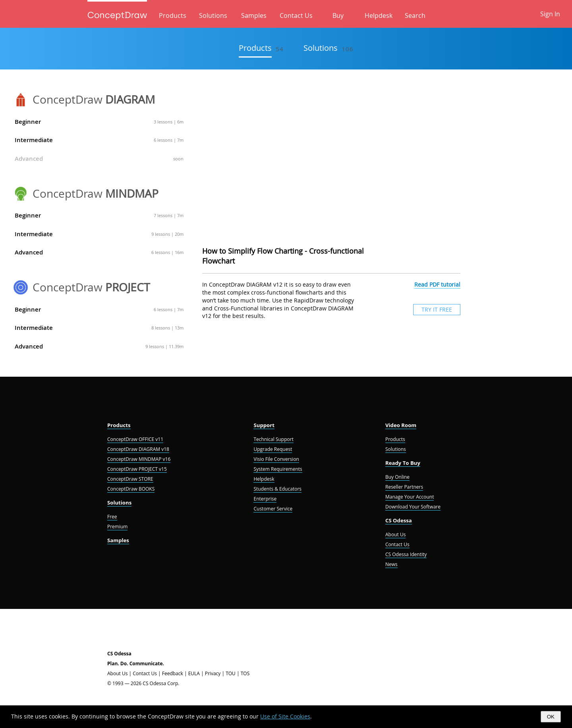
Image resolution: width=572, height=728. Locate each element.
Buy (338, 15)
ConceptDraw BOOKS (131, 489)
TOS (245, 673)
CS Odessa (399, 520)
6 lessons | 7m (169, 140)
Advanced (99, 159)
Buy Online (397, 477)
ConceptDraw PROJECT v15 (137, 469)
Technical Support (273, 439)
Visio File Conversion (276, 459)
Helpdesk (379, 15)
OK (551, 717)
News (391, 564)
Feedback (173, 673)
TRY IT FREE (437, 309)
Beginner (99, 122)
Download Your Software (413, 507)
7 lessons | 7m (169, 215)
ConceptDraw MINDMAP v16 (139, 459)
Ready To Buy (403, 463)
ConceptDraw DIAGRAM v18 (138, 449)
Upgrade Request (273, 449)
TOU (231, 673)
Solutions (213, 15)
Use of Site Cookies (285, 716)
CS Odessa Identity (406, 554)
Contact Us (296, 15)
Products (173, 15)
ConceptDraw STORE (130, 479)
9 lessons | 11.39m (164, 346)
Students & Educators (277, 489)
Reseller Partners (404, 487)
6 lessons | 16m (167, 252)
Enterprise (265, 499)
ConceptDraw (94, 99)
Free (112, 517)
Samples (254, 15)
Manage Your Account (410, 497)
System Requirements (278, 469)
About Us (395, 534)
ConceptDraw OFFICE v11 (135, 439)
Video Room (401, 425)
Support (264, 425)
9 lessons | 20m (167, 234)
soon (178, 159)
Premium (117, 527)
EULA (194, 673)
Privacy (213, 673)
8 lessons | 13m (167, 328)
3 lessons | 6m (169, 122)
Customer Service (273, 509)
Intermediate (99, 140)
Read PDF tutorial (437, 284)
